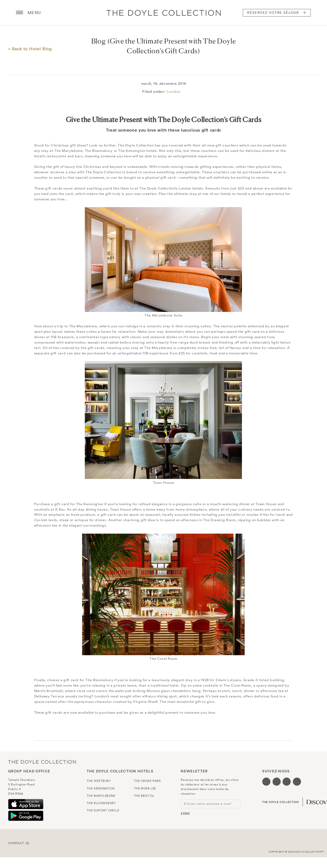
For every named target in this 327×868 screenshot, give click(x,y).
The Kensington (101, 788)
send (185, 814)
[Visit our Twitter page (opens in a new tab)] (277, 782)
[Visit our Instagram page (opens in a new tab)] (287, 782)
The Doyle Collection (42, 762)
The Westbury (99, 781)
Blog (99, 41)
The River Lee (145, 788)
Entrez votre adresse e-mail (207, 804)
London (174, 92)
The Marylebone (101, 796)
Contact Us (19, 843)
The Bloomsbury (101, 803)
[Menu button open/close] (20, 13)
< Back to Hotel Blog (30, 49)
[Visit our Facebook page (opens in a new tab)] (266, 782)
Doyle (164, 13)
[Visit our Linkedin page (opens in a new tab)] (297, 782)
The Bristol (144, 796)
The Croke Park (147, 781)
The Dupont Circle (103, 810)
